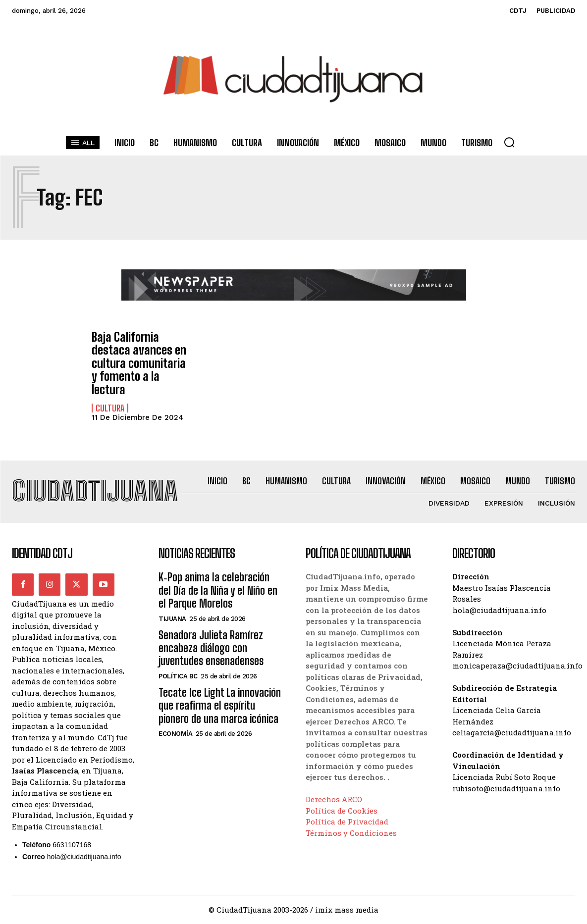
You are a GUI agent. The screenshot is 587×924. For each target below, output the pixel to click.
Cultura (110, 408)
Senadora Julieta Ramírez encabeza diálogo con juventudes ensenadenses (211, 648)
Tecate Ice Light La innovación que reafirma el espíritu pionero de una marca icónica (220, 706)
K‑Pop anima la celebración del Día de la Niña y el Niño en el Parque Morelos (218, 590)
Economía (175, 734)
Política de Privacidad (347, 821)
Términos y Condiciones (351, 833)
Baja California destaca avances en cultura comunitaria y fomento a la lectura (139, 363)
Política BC (178, 676)
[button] (509, 142)
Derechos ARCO (334, 799)
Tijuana (172, 619)
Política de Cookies (342, 811)
